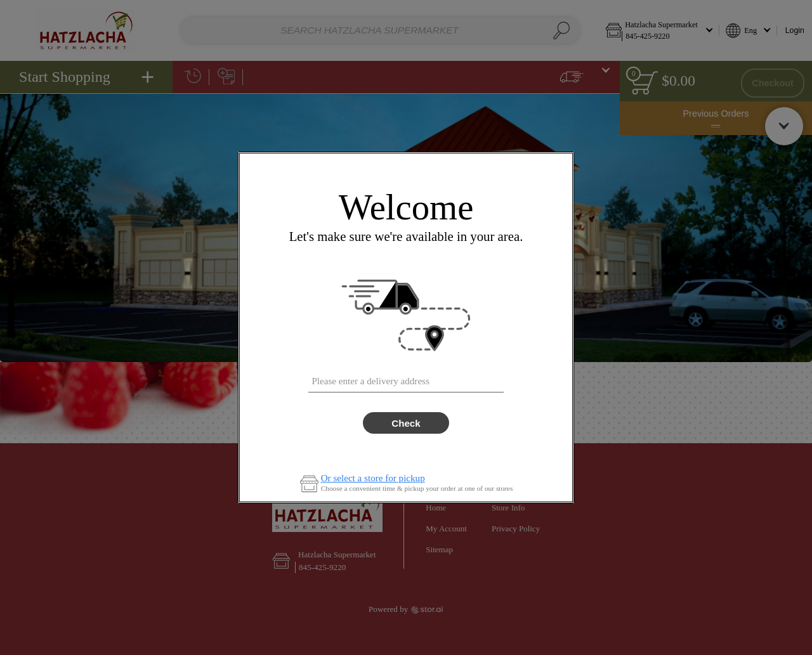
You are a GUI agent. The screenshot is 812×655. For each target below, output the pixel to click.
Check (406, 423)
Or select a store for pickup (373, 478)
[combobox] (406, 378)
